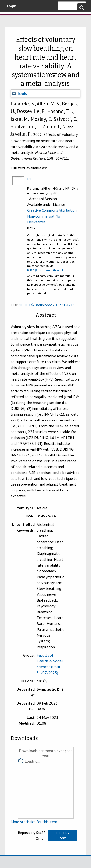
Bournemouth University (11, 18)
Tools (20, 93)
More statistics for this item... (35, 822)
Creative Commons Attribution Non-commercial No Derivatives (52, 216)
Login (12, 6)
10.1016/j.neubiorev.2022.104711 (47, 305)
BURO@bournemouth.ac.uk (45, 270)
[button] (62, 835)
